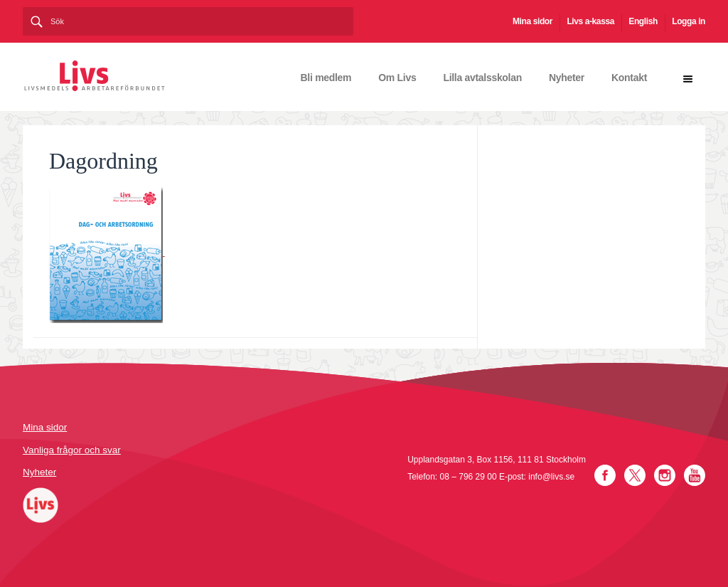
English (643, 21)
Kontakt (629, 78)
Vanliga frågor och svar (72, 450)
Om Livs (397, 78)
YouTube (695, 475)
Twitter (635, 475)
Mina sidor (532, 21)
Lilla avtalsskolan (482, 78)
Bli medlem (326, 78)
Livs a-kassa (590, 21)
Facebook (605, 475)
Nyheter (567, 78)
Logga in (689, 21)
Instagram (665, 475)
